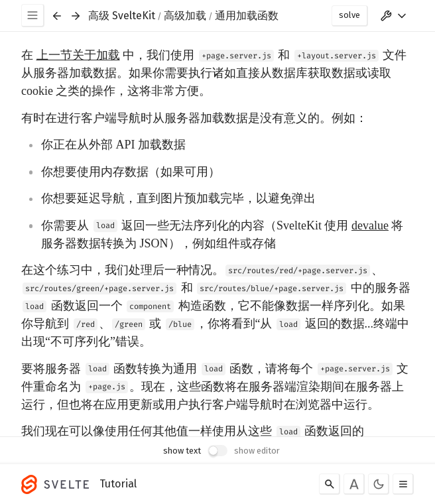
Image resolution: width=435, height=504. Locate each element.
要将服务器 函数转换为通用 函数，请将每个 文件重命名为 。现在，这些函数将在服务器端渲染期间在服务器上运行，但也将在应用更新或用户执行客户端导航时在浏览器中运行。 (215, 387)
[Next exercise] (76, 16)
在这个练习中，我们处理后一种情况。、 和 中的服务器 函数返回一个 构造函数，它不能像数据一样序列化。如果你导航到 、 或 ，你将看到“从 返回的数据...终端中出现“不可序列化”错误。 (216, 306)
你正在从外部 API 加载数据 (113, 145)
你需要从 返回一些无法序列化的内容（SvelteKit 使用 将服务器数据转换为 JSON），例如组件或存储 (222, 234)
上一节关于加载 (78, 55)
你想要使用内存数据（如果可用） (131, 172)
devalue (370, 225)
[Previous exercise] (57, 16)
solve (349, 15)
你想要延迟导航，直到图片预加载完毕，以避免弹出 (178, 198)
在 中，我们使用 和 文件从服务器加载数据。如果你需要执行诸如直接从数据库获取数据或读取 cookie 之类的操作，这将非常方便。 (214, 73)
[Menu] (33, 16)
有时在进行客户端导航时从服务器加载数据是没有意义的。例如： (194, 118)
